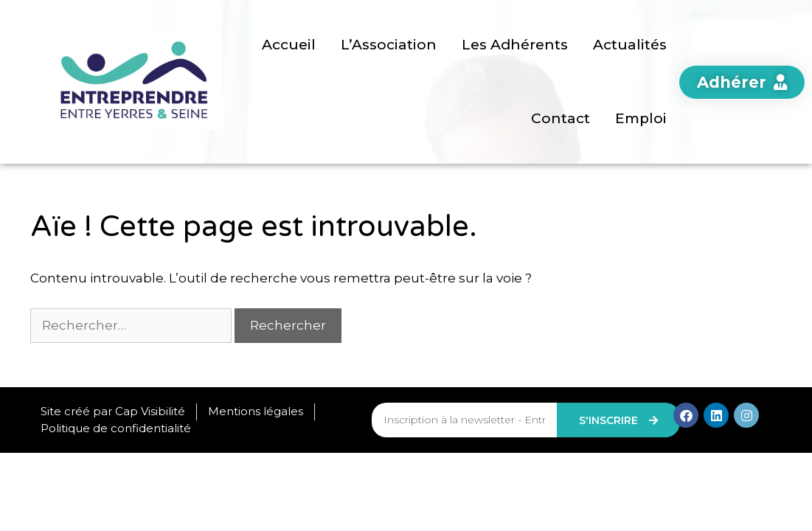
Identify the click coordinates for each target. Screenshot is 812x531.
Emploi (641, 118)
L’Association (389, 45)
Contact (561, 118)
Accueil (289, 45)
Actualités (630, 45)
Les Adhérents (515, 45)
